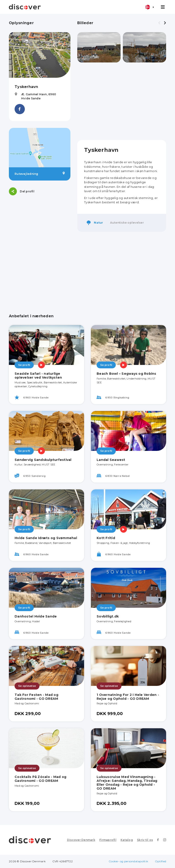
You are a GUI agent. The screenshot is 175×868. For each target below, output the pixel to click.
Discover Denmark (81, 840)
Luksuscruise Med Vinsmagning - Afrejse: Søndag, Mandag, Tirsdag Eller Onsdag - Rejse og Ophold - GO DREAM (127, 783)
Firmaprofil (108, 840)
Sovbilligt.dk (108, 616)
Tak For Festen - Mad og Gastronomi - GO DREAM (36, 697)
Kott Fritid (106, 538)
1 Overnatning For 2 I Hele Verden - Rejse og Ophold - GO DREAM (128, 697)
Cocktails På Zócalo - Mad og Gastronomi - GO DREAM (40, 779)
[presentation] (159, 23)
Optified (161, 861)
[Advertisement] (122, 101)
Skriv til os (145, 840)
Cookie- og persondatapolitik (128, 861)
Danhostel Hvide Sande (36, 616)
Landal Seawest (111, 460)
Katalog (127, 840)
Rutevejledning (40, 174)
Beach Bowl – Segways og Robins (126, 374)
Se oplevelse (27, 686)
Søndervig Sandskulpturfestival (43, 460)
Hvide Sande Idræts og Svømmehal (46, 538)
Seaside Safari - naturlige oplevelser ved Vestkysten (38, 376)
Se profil (24, 365)
